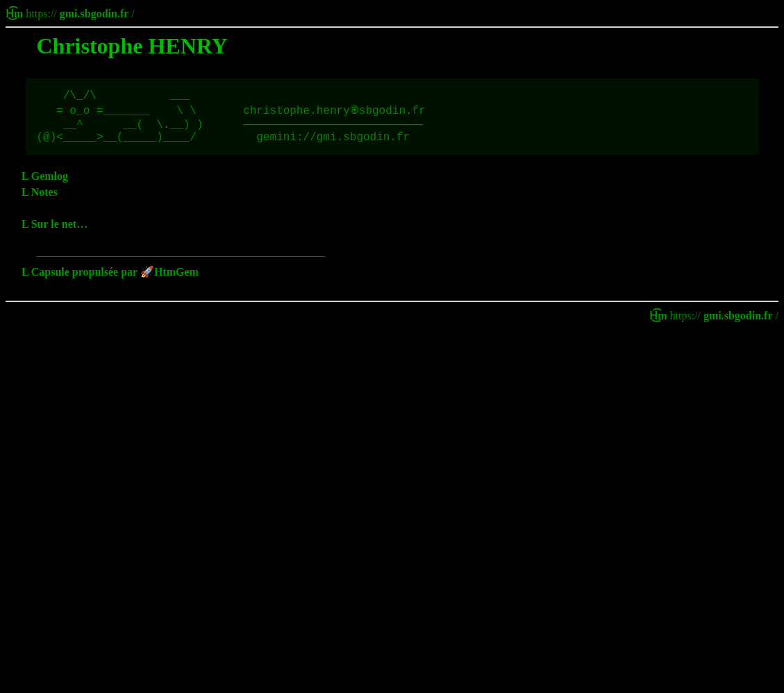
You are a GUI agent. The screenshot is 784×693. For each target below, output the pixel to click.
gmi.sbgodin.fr (94, 14)
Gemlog (50, 184)
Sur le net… (59, 232)
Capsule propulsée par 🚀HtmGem (115, 280)
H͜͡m (16, 14)
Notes (44, 200)
